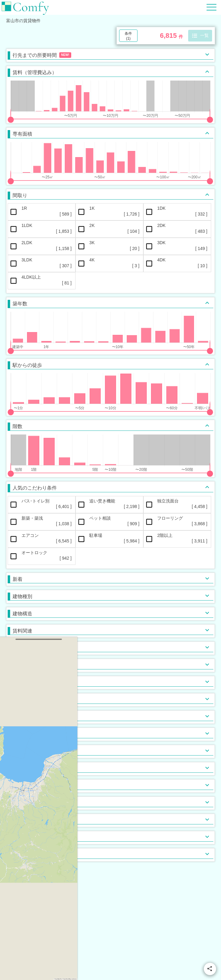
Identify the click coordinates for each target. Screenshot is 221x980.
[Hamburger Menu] (211, 7)
